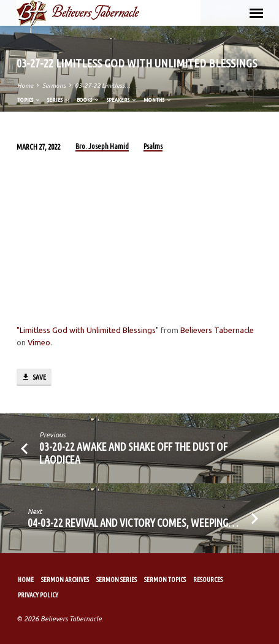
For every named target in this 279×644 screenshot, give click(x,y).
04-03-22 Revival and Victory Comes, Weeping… (133, 523)
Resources (208, 580)
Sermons (54, 86)
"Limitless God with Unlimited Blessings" (88, 330)
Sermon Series (117, 580)
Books (88, 100)
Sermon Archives (65, 580)
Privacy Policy (38, 595)
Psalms (153, 146)
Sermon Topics (165, 580)
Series (59, 100)
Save (34, 377)
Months (158, 100)
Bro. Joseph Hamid (102, 146)
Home (25, 86)
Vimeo (39, 342)
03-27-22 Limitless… (103, 86)
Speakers (122, 100)
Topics (29, 100)
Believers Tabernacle (217, 330)
